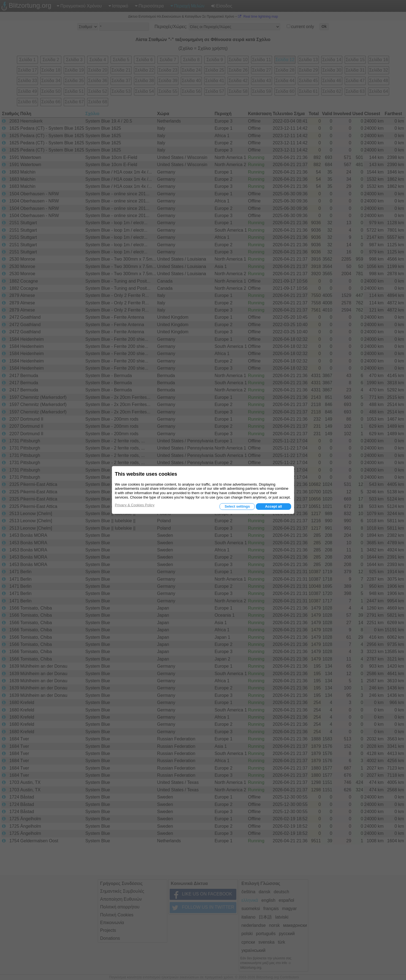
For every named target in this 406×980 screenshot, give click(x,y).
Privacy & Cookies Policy (135, 505)
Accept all (273, 506)
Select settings (237, 506)
